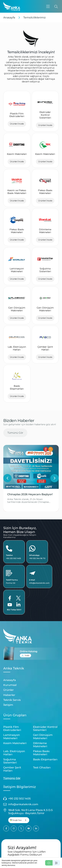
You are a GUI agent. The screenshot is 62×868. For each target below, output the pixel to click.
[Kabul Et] (49, 863)
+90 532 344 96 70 (37, 558)
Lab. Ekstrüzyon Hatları (14, 753)
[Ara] (56, 6)
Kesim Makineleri (15, 743)
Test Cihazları (42, 767)
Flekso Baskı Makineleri (41, 753)
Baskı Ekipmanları (45, 759)
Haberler (9, 695)
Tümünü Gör (15, 433)
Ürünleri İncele (17, 124)
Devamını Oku (16, 505)
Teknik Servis (12, 700)
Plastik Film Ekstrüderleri (12, 728)
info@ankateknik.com (39, 583)
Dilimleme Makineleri (40, 745)
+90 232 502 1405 (13, 558)
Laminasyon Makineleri (12, 737)
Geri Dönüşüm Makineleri (43, 737)
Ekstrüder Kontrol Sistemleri (45, 728)
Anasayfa (9, 18)
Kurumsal (10, 685)
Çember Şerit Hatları (12, 769)
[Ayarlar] (56, 863)
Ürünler (9, 690)
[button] (48, 6)
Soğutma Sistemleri (10, 761)
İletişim (8, 705)
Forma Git (11, 583)
